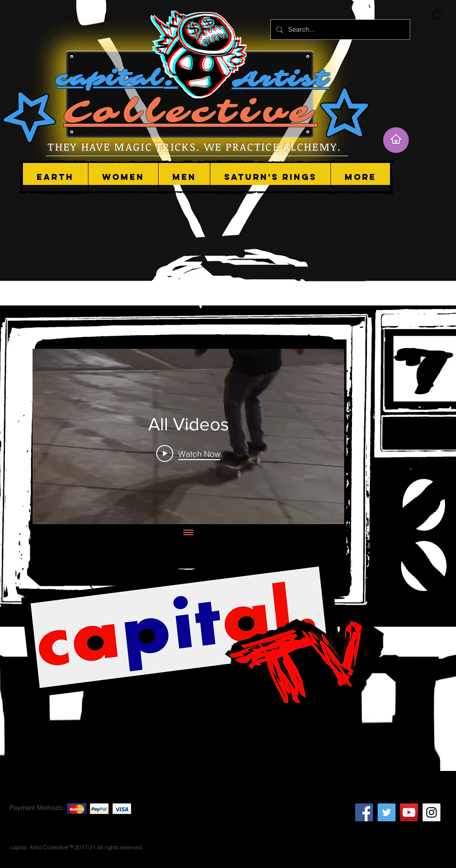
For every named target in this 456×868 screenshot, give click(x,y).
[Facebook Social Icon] (364, 812)
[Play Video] (188, 453)
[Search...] (339, 30)
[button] (123, 177)
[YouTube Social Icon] (409, 812)
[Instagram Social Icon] (431, 812)
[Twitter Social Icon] (387, 812)
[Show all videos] (188, 533)
